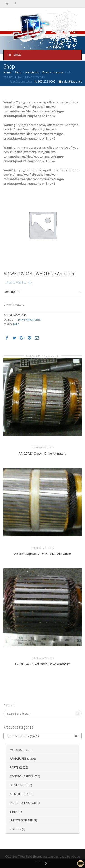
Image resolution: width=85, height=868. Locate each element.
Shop (18, 72)
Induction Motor (23, 803)
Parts (14, 767)
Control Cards (21, 776)
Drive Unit (17, 785)
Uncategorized (21, 820)
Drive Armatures (53, 72)
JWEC (16, 324)
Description (12, 292)
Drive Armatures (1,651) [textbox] (41, 736)
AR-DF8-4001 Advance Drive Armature (42, 664)
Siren (14, 811)
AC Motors (18, 794)
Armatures (32, 72)
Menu (15, 55)
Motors (16, 750)
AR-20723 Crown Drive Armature (43, 453)
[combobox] (42, 736)
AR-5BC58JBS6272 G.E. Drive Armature (42, 554)
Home (7, 72)
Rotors (16, 829)
